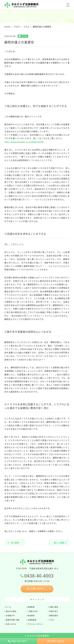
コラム (24, 36)
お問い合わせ (11, 624)
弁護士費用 (54, 607)
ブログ (52, 620)
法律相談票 (32, 620)
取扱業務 (31, 607)
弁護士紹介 (54, 611)
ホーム (8, 607)
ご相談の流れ (33, 611)
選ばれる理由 (11, 611)
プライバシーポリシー (36, 624)
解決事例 (31, 616)
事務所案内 (54, 616)
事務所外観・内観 (12, 620)
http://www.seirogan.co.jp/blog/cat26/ (24, 142)
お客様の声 (10, 616)
